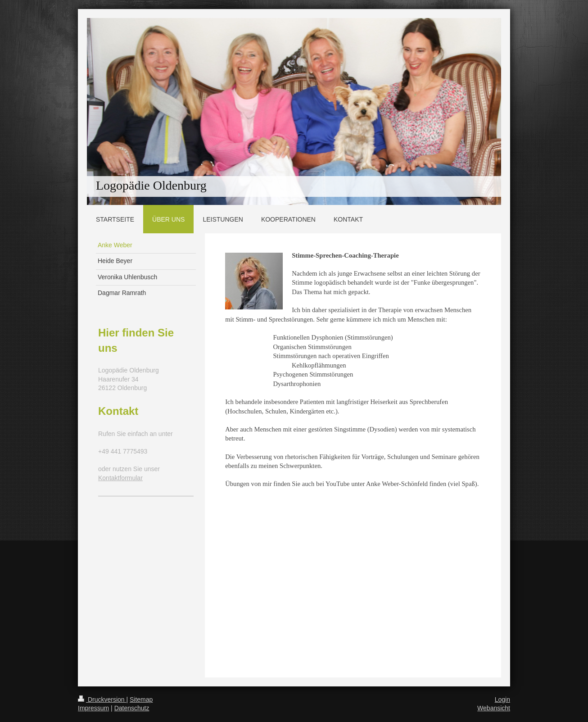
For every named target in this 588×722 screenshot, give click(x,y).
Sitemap (141, 699)
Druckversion (102, 699)
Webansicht (494, 708)
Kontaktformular (120, 478)
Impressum (93, 708)
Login (502, 699)
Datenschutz (132, 708)
